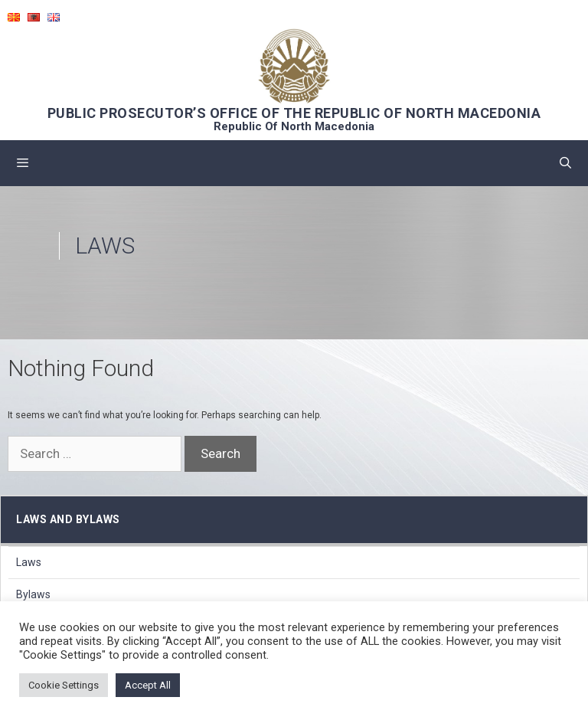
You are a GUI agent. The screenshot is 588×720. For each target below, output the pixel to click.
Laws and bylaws (68, 519)
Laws (29, 562)
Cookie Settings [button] (64, 685)
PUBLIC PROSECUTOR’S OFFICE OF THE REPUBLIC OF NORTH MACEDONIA (294, 113)
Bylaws (33, 594)
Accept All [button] (148, 685)
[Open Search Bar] (565, 163)
